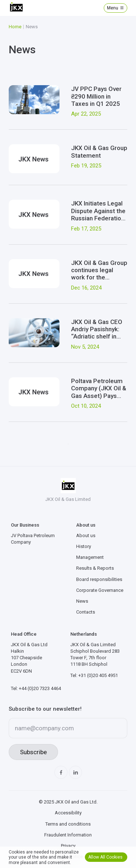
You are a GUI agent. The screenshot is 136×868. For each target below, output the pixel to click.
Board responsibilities (99, 579)
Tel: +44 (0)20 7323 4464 (36, 688)
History (84, 546)
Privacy (68, 846)
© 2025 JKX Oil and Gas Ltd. (68, 802)
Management (90, 557)
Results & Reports (95, 568)
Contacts (86, 612)
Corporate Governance (100, 590)
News (82, 601)
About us (86, 535)
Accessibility (68, 813)
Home (15, 27)
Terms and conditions (68, 824)
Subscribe (33, 752)
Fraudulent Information (68, 835)
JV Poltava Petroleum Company (33, 539)
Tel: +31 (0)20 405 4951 (94, 675)
